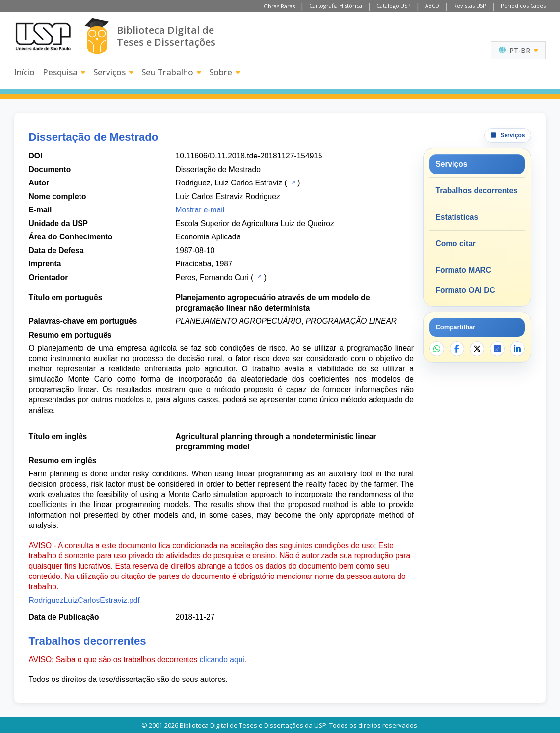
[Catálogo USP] (292, 182)
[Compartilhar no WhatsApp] (437, 349)
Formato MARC (463, 270)
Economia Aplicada (208, 237)
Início (25, 72)
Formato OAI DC (465, 290)
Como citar (455, 244)
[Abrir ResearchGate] (497, 349)
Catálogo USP (394, 6)
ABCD (432, 6)
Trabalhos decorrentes (476, 191)
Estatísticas (457, 217)
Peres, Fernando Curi (212, 277)
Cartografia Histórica (336, 6)
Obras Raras (279, 6)
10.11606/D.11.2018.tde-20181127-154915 (249, 156)
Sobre (225, 72)
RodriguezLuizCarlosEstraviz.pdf (84, 600)
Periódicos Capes (523, 6)
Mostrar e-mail (200, 210)
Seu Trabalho (171, 72)
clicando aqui (222, 660)
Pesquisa (64, 72)
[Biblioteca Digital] (96, 36)
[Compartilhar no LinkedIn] (517, 349)
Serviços (113, 72)
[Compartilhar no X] (477, 349)
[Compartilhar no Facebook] (457, 349)
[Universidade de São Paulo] (43, 36)
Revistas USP (470, 6)
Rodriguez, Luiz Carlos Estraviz (229, 183)
